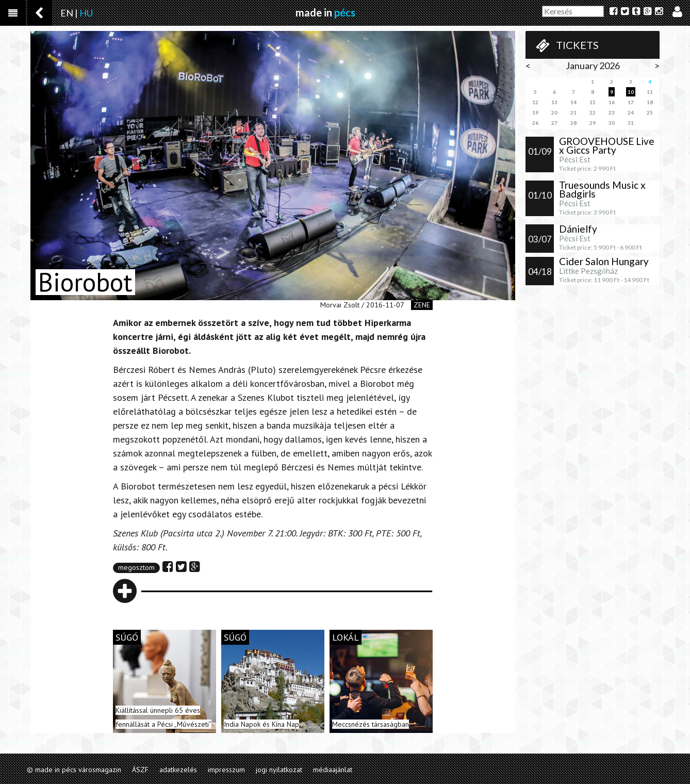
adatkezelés (178, 770)
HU (86, 13)
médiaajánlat (333, 770)
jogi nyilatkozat (279, 770)
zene (422, 305)
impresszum (226, 770)
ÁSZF (140, 770)
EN (67, 13)
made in (325, 12)
